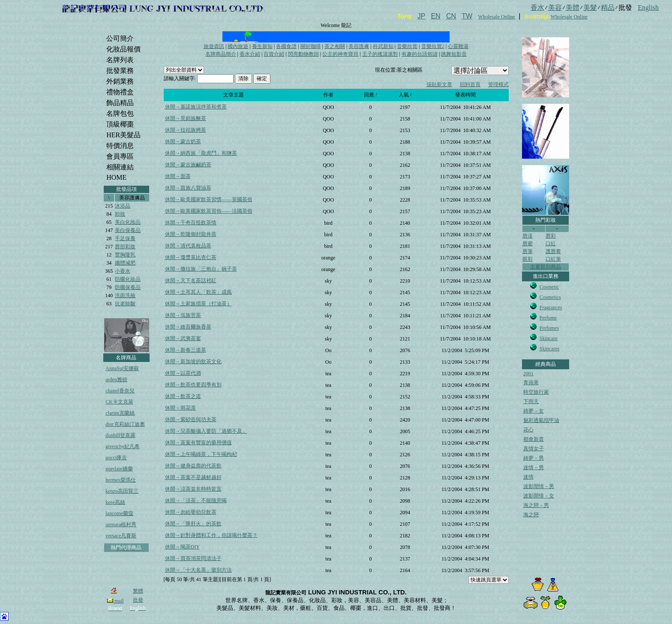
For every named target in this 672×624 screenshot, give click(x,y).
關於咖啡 (311, 46)
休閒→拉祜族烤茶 (186, 130)
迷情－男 (534, 467)
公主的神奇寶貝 (340, 54)
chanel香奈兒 (120, 391)
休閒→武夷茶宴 (183, 338)
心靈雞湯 (458, 46)
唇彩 (551, 236)
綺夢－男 (534, 458)
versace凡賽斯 (121, 536)
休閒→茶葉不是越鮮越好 (193, 477)
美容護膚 (359, 46)
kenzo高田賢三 (122, 491)
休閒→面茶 (178, 176)
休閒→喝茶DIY (182, 547)
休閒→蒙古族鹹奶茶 (188, 165)
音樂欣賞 (407, 46)
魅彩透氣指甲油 (541, 420)
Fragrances (551, 307)
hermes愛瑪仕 (121, 480)
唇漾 (528, 236)
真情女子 (534, 449)
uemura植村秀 (121, 525)
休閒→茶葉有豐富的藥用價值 (198, 443)
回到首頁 (470, 84)
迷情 (528, 477)
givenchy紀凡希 (123, 446)
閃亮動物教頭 (303, 54)
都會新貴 (534, 439)
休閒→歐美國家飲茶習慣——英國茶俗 (209, 199)
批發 (138, 600)
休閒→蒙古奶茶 (183, 142)
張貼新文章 (439, 84)
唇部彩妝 (125, 247)
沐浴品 (123, 206)
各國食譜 (286, 46)
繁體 (138, 591)
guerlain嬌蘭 (119, 469)
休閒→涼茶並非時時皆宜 (193, 489)
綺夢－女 (534, 411)
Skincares (550, 349)
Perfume (548, 318)
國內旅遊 (238, 46)
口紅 (551, 244)
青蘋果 (531, 383)
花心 (528, 430)
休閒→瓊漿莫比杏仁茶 (191, 257)
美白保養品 (128, 230)
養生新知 (262, 46)
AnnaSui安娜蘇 (122, 368)
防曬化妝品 (128, 279)
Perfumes (549, 328)
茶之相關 (335, 46)
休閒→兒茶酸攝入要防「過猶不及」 (206, 431)
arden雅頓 (116, 380)
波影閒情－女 (539, 496)
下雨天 (531, 401)
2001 (528, 374)
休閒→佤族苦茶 (183, 315)
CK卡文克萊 (119, 402)
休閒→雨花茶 (180, 408)
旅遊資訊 (214, 46)
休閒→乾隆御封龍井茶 (191, 234)
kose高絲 (115, 502)
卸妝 (120, 214)
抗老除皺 (125, 304)
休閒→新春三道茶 (186, 350)
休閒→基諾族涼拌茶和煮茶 (196, 107)
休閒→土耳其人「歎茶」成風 (198, 292)
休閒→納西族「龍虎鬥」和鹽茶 (201, 153)
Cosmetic (549, 287)
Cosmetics (550, 297)
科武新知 (383, 46)
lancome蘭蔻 (119, 513)
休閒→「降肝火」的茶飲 (193, 524)
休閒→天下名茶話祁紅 (191, 280)
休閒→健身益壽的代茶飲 (193, 466)
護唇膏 (553, 251)
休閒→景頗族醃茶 (186, 118)
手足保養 (125, 238)
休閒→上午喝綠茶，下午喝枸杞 (201, 454)
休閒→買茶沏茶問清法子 (193, 558)
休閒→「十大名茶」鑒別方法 (198, 570)
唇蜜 (528, 244)
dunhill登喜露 (120, 435)
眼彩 (528, 259)
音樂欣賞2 (433, 46)
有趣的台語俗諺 (420, 54)
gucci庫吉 (116, 458)
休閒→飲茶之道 (183, 396)
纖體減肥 (125, 263)
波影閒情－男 (539, 486)
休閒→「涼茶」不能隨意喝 (196, 500)
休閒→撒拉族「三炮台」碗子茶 (201, 269)
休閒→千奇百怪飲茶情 (191, 223)
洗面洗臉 (125, 295)
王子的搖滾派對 (380, 54)
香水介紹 (250, 54)
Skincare (549, 338)
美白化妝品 (128, 222)
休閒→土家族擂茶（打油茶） (198, 304)
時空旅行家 (536, 392)
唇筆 (528, 251)
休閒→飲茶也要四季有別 (193, 385)
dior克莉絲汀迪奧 (125, 424)
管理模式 (498, 84)
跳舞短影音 (454, 54)
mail (115, 601)
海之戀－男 (536, 505)
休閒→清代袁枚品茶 (188, 246)
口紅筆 (553, 259)
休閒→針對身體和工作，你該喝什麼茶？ (211, 535)
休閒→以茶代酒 (183, 373)
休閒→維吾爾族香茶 (188, 327)
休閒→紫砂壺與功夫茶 (191, 419)
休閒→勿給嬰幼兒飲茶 (191, 512)
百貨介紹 (274, 54)
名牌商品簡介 (221, 54)
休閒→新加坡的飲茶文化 (193, 362)
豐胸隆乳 (125, 255)
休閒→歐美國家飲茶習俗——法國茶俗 (209, 211)
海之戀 (531, 515)
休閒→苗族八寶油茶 (188, 188)
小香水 (123, 271)
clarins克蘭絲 (120, 413)
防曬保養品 (128, 287)
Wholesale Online (496, 17)
